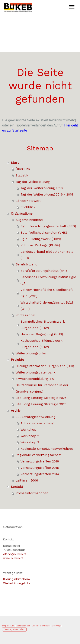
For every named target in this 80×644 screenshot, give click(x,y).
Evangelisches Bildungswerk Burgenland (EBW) (43, 325)
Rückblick (28, 207)
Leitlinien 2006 (27, 480)
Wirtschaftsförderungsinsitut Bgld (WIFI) (47, 306)
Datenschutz (23, 626)
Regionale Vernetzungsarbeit (38, 455)
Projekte (17, 360)
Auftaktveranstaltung (37, 423)
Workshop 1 (30, 430)
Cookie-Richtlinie (41, 626)
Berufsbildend (26, 264)
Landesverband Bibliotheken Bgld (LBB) (47, 255)
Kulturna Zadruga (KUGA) (40, 245)
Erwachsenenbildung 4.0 (35, 379)
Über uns (23, 169)
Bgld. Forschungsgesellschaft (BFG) (48, 226)
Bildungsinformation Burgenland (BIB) (45, 366)
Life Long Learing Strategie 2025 (41, 398)
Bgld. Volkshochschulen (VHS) (44, 233)
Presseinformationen (32, 493)
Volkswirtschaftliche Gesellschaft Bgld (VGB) (47, 293)
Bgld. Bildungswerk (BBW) (41, 239)
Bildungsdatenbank (17, 579)
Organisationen (23, 214)
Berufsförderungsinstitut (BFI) (44, 271)
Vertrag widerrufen (14, 629)
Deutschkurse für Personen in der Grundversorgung (42, 388)
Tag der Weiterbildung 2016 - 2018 (47, 194)
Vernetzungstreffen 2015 (40, 468)
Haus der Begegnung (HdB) (42, 334)
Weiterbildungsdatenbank (36, 372)
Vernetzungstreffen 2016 (40, 461)
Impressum (8, 626)
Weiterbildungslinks (31, 353)
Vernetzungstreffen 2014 (40, 474)
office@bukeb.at (15, 554)
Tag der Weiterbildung (33, 182)
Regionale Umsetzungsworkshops (47, 449)
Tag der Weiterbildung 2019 (42, 188)
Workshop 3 (30, 442)
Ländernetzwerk (29, 201)
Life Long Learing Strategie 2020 (41, 404)
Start (15, 163)
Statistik (22, 175)
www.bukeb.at (13, 558)
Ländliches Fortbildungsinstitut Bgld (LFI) (48, 280)
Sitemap (56, 626)
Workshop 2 (30, 436)
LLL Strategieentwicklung (36, 417)
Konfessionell (26, 315)
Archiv (16, 411)
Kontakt (17, 487)
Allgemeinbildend (29, 220)
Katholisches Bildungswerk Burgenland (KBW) (41, 344)
